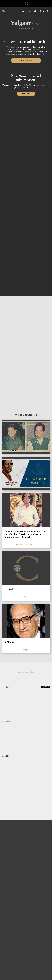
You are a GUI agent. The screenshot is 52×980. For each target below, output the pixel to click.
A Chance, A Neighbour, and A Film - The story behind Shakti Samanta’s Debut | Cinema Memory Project (25, 534)
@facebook (6, 721)
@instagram (7, 677)
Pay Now (26, 94)
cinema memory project (26, 545)
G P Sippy (9, 642)
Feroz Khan (25, 29)
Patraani (9, 589)
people (26, 650)
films (4, 11)
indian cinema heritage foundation (34, 11)
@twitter (6, 687)
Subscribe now (26, 60)
